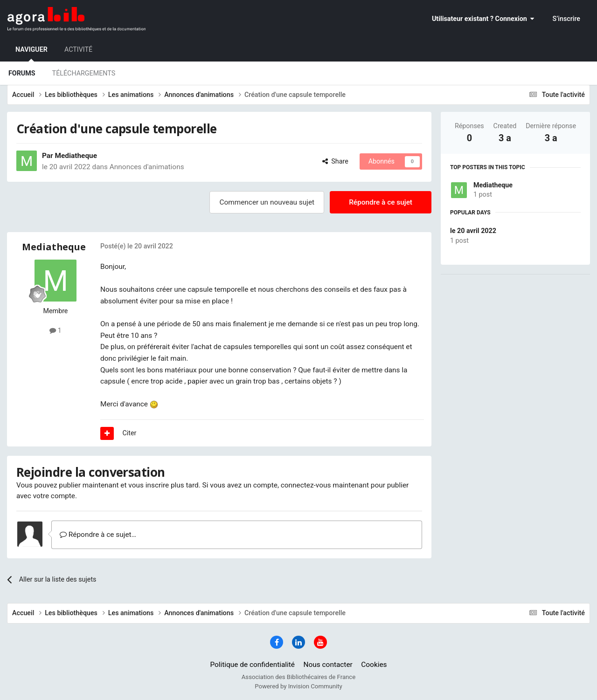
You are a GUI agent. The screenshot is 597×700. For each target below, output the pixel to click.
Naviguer (31, 54)
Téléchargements (84, 73)
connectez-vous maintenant (325, 485)
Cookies (374, 665)
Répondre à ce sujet (381, 202)
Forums (22, 73)
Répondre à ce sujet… (98, 535)
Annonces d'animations (147, 167)
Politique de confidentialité (252, 665)
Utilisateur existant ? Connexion (483, 19)
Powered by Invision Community (298, 686)
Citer (130, 433)
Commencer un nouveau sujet (267, 202)
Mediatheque (493, 185)
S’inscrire (566, 19)
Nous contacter (328, 665)
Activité (78, 49)
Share (335, 161)
